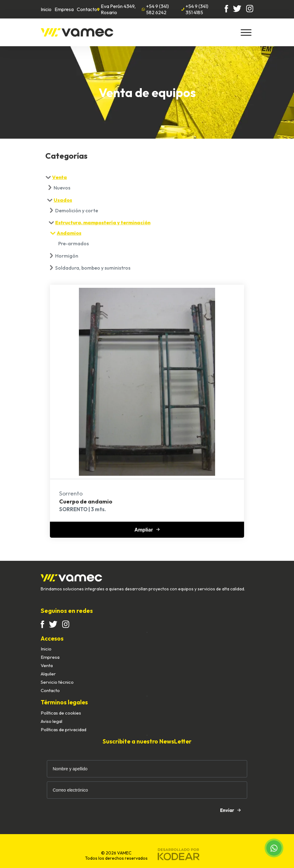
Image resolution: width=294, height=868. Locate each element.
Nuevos (62, 188)
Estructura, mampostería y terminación (103, 222)
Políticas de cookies (61, 713)
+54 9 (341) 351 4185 (195, 9)
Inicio (46, 9)
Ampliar (147, 530)
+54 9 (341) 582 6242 (155, 9)
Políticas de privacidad (63, 729)
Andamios (69, 233)
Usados (63, 200)
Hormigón (67, 256)
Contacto (87, 9)
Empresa (64, 9)
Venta (59, 177)
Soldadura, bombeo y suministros (93, 268)
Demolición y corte (77, 210)
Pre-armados (73, 243)
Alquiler (48, 674)
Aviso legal (51, 721)
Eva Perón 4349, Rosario (116, 9)
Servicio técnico (57, 682)
